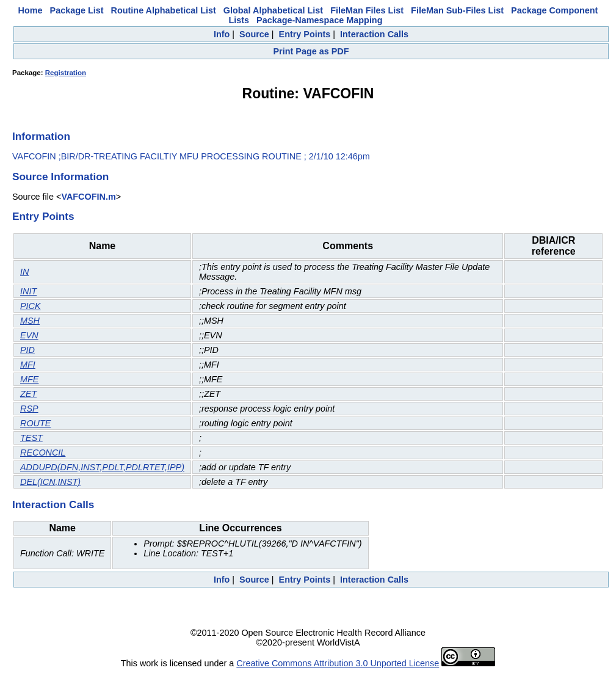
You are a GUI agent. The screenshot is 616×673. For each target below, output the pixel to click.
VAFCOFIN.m (88, 197)
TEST (31, 438)
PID (27, 350)
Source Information (60, 176)
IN (24, 272)
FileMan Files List (367, 10)
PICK (31, 306)
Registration (66, 73)
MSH (30, 321)
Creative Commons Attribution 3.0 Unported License (338, 663)
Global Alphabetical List (273, 10)
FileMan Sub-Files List (457, 10)
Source (254, 34)
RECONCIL (43, 453)
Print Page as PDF (311, 51)
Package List (77, 10)
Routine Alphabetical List (164, 10)
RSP (29, 409)
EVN (29, 335)
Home (31, 10)
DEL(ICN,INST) (50, 482)
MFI (28, 365)
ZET (28, 394)
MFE (29, 379)
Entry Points (305, 34)
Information (41, 136)
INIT (28, 291)
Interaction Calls (374, 34)
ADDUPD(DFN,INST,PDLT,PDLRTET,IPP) (102, 467)
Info (222, 34)
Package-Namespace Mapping (319, 20)
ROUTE (35, 423)
